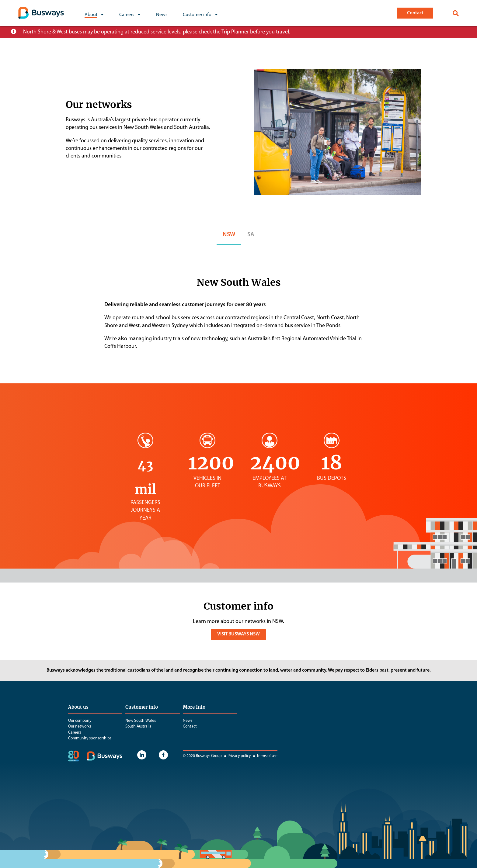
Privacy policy (237, 756)
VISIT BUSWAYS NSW (238, 634)
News (188, 721)
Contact (190, 726)
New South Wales (141, 721)
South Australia (138, 726)
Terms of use (265, 756)
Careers (75, 733)
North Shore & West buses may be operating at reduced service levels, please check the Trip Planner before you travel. (157, 32)
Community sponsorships (90, 738)
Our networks (80, 726)
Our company (80, 721)
